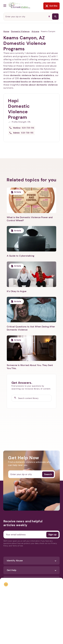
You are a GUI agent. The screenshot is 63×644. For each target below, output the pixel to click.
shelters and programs (16, 69)
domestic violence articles (35, 78)
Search (48, 474)
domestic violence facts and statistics (32, 75)
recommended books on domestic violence (28, 82)
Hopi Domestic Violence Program (19, 109)
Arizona (35, 31)
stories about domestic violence (39, 85)
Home (6, 31)
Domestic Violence (20, 31)
